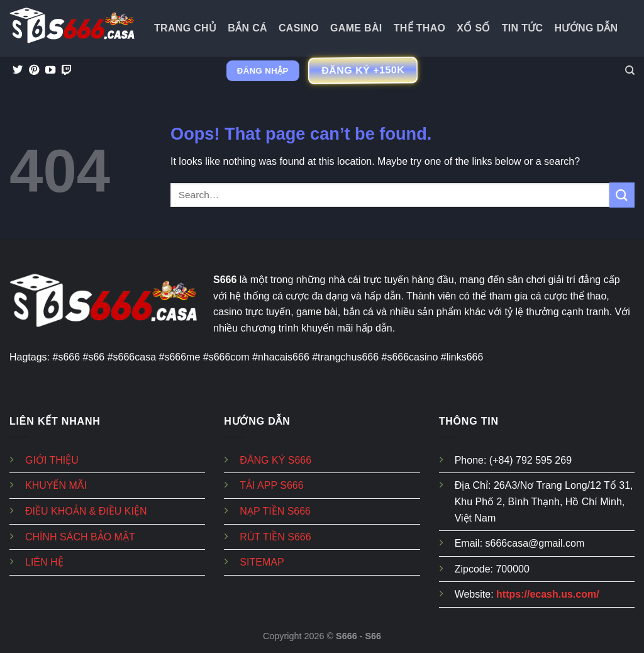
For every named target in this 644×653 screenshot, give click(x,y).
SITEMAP (262, 562)
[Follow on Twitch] (67, 70)
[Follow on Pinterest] (34, 70)
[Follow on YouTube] (50, 70)
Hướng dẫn (586, 28)
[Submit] (622, 195)
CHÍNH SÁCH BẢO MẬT (80, 537)
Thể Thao (420, 28)
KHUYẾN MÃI (56, 485)
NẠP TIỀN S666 (275, 511)
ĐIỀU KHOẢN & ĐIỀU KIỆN (86, 511)
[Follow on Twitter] (18, 70)
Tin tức (523, 28)
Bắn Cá (247, 28)
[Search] (630, 70)
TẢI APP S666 (271, 485)
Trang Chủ (185, 28)
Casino (299, 28)
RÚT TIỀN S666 (275, 537)
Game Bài (356, 28)
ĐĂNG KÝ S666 (275, 460)
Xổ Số (473, 28)
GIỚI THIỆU (52, 460)
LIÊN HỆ (44, 562)
